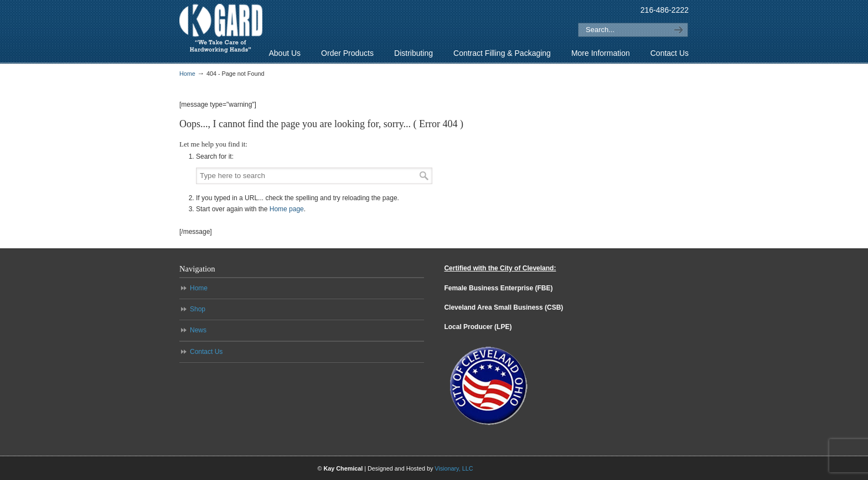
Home (187, 74)
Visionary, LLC (454, 468)
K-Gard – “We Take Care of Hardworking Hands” (221, 29)
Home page (287, 209)
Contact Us (206, 352)
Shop (198, 309)
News (198, 330)
